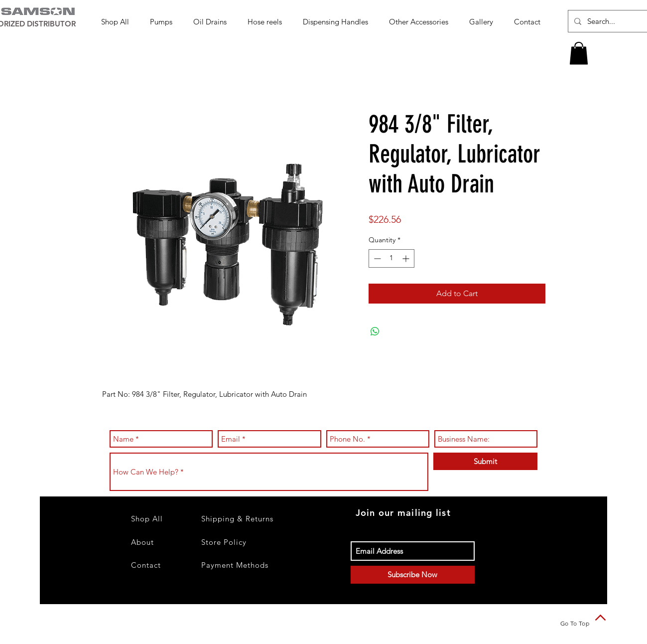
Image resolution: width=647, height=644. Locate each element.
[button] (164, 22)
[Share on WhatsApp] (375, 331)
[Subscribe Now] (413, 575)
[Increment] (407, 258)
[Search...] (615, 21)
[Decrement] (376, 258)
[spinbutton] (391, 258)
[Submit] (485, 461)
